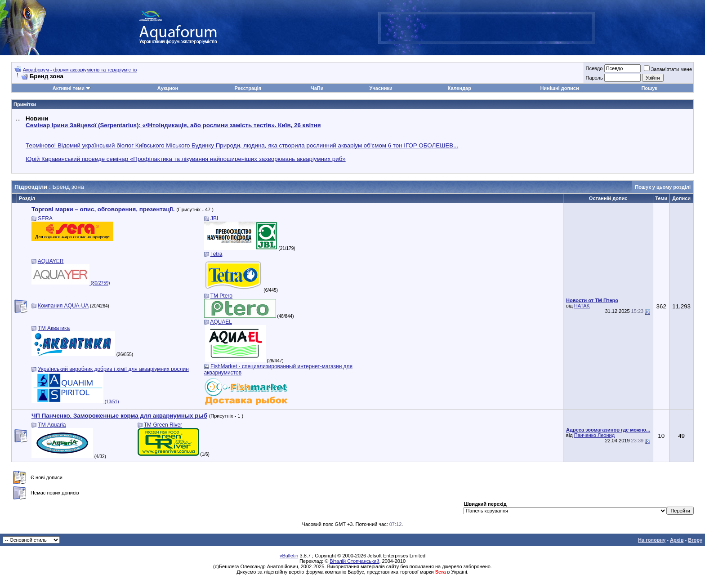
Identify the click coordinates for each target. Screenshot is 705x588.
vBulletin (289, 556)
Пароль (594, 78)
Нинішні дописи (559, 88)
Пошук (649, 88)
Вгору (695, 540)
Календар (460, 88)
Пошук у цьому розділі (663, 187)
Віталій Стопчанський (354, 561)
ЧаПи (317, 88)
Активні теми (69, 88)
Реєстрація (248, 88)
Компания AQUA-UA (63, 306)
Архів (677, 540)
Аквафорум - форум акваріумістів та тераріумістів (80, 70)
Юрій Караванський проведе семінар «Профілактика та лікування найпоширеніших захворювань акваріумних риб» (186, 159)
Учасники (381, 88)
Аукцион (168, 88)
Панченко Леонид (594, 435)
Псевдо (594, 68)
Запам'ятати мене (668, 69)
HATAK (582, 306)
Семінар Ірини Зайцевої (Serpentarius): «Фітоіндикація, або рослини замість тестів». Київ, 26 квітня (173, 125)
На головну (652, 540)
